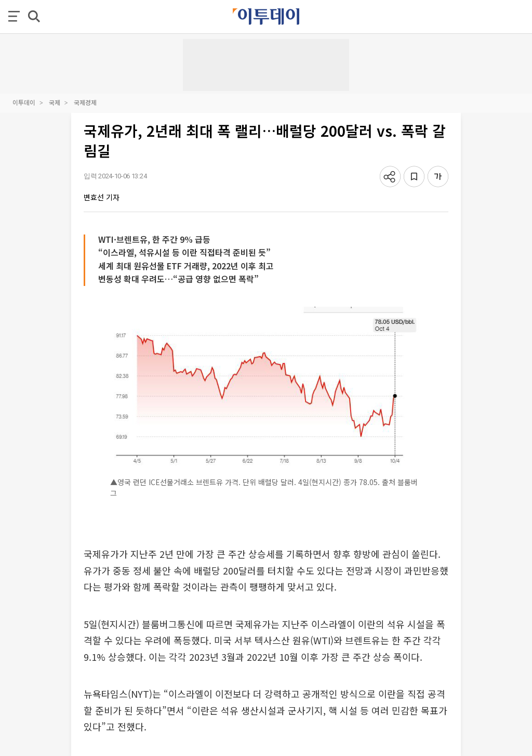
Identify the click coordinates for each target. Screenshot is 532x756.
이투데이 (24, 102)
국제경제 (85, 102)
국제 (55, 102)
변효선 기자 (102, 197)
